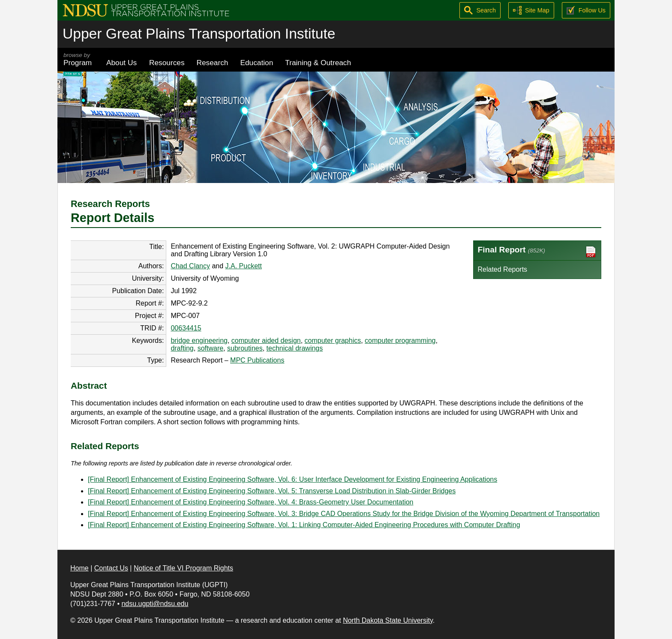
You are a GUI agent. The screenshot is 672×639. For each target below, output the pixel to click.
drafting (182, 348)
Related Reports (503, 269)
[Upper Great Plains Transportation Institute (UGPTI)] (146, 10)
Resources (167, 63)
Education (256, 63)
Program (79, 59)
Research (213, 63)
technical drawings (295, 348)
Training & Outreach (318, 63)
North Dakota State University (388, 620)
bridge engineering (199, 340)
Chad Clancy (190, 266)
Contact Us (111, 568)
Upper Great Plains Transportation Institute (199, 34)
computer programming (400, 340)
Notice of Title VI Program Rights (183, 568)
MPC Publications (257, 360)
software (210, 348)
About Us (121, 63)
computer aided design (266, 340)
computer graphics (333, 340)
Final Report (537, 252)
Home (79, 568)
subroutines (245, 348)
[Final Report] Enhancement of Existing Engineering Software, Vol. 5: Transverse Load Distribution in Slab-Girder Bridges (272, 491)
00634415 (186, 328)
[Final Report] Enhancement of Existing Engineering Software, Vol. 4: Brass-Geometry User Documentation (250, 502)
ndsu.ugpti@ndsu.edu (155, 604)
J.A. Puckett (244, 266)
